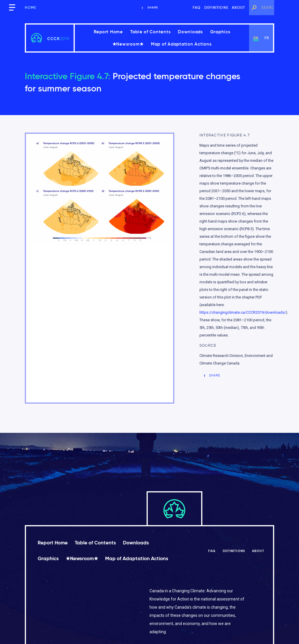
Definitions (216, 7)
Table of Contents (151, 32)
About (238, 7)
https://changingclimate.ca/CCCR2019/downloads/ (243, 312)
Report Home (108, 32)
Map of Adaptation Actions (181, 44)
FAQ (197, 7)
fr (267, 38)
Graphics (220, 32)
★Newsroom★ (128, 44)
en (256, 38)
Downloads (190, 32)
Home (31, 7)
